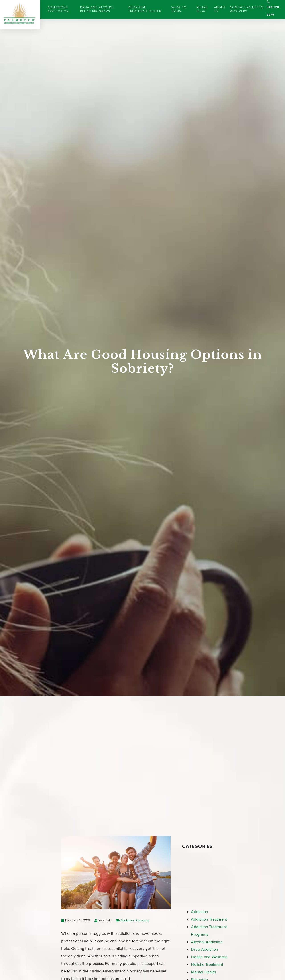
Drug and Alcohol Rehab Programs (97, 9)
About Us (220, 9)
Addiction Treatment (209, 919)
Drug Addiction (205, 949)
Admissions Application (58, 9)
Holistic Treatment (207, 964)
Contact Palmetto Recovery (247, 9)
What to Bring (179, 9)
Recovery (142, 920)
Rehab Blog (202, 9)
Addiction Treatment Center (145, 9)
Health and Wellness (209, 957)
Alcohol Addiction (207, 942)
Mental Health (204, 972)
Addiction (127, 920)
